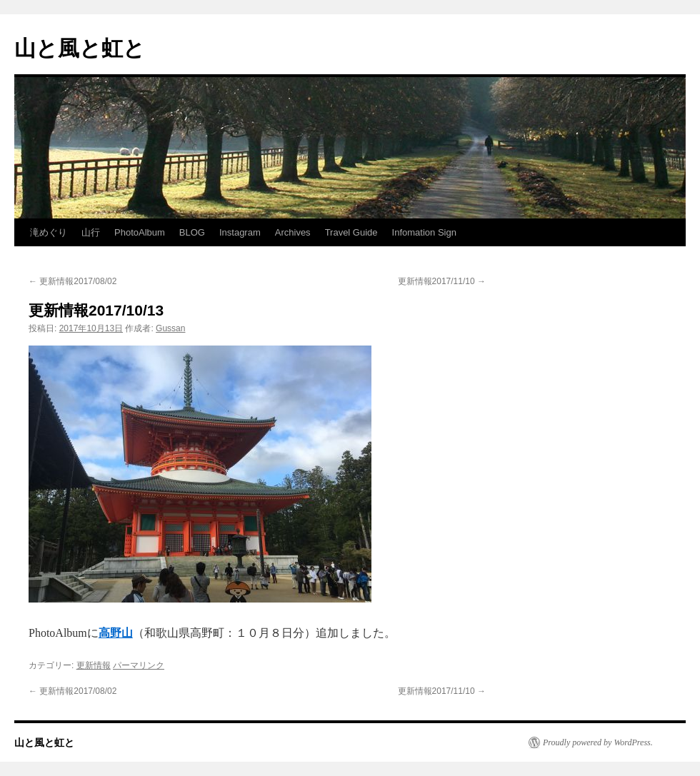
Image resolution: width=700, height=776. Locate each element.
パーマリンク (139, 665)
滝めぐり (49, 232)
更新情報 (94, 665)
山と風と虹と (80, 48)
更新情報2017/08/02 (72, 281)
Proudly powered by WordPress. (598, 742)
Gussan (170, 328)
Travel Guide (351, 232)
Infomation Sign (424, 232)
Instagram (240, 232)
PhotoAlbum (140, 232)
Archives (293, 232)
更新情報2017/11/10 (442, 281)
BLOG (192, 232)
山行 (91, 232)
